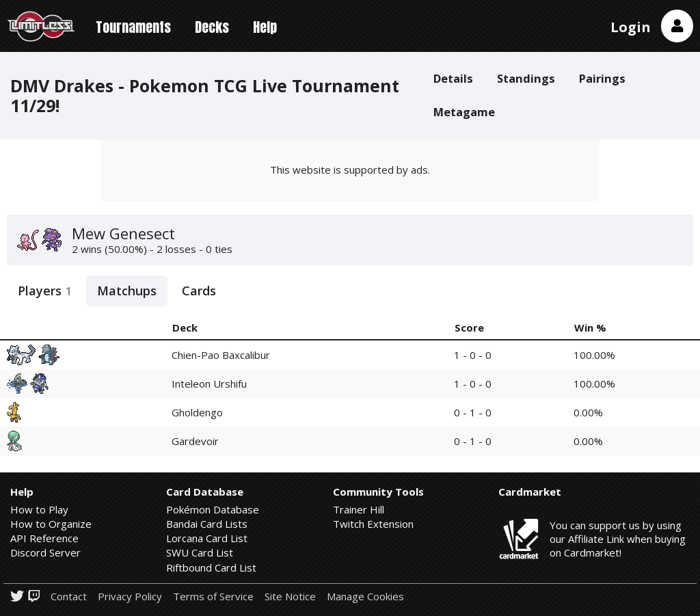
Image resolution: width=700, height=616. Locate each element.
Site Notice (290, 597)
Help (265, 27)
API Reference (44, 538)
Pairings (602, 78)
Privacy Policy (130, 597)
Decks (212, 27)
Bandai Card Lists (207, 524)
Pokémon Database (213, 509)
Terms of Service (213, 597)
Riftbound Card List (211, 567)
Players (45, 291)
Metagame (464, 112)
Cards (199, 291)
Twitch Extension (373, 524)
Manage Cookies (365, 597)
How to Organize (51, 524)
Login (631, 27)
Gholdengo (197, 412)
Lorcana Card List (207, 538)
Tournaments (133, 27)
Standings (526, 78)
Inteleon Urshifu (209, 384)
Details (453, 78)
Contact (69, 597)
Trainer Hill (359, 509)
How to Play (39, 509)
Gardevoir (195, 441)
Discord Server (45, 552)
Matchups (127, 291)
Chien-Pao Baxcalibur (221, 355)
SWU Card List (200, 552)
